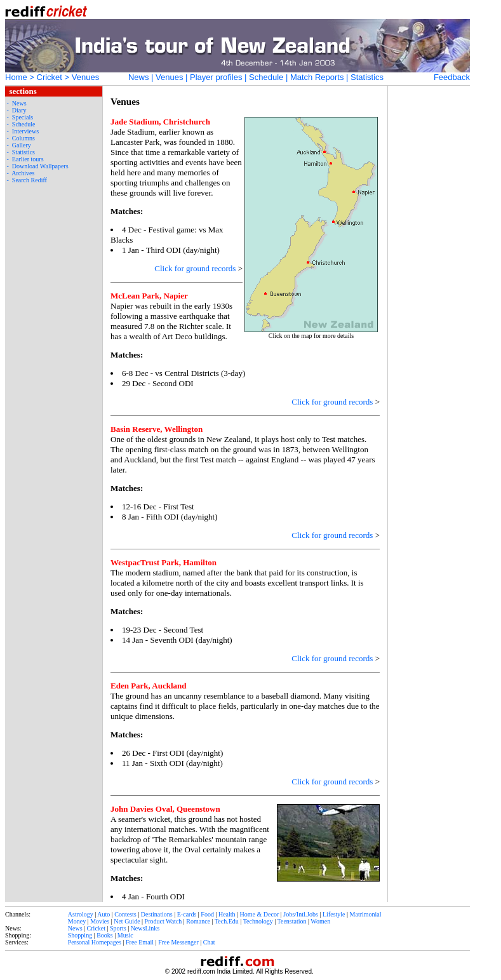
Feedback (452, 77)
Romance (198, 921)
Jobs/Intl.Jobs (301, 914)
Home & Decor (260, 914)
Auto (104, 914)
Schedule (266, 77)
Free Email (140, 942)
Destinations (157, 914)
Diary (19, 110)
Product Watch (164, 921)
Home (16, 77)
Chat (209, 942)
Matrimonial (366, 914)
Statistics (367, 77)
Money (77, 921)
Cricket (50, 77)
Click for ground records (195, 268)
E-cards (187, 914)
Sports (118, 928)
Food (207, 914)
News (139, 77)
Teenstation (292, 921)
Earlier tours (28, 159)
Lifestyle (334, 914)
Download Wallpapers (40, 166)
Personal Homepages (95, 942)
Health (227, 914)
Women (320, 921)
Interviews (25, 131)
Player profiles (216, 77)
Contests (125, 914)
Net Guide (127, 921)
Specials (23, 117)
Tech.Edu (227, 921)
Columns (23, 138)
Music (125, 935)
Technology (258, 921)
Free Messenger (178, 942)
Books (105, 935)
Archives (23, 173)
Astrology (81, 914)
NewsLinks (145, 928)
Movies (100, 921)
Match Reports (317, 77)
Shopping (80, 935)
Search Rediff (30, 180)
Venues (169, 77)
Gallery (22, 145)
